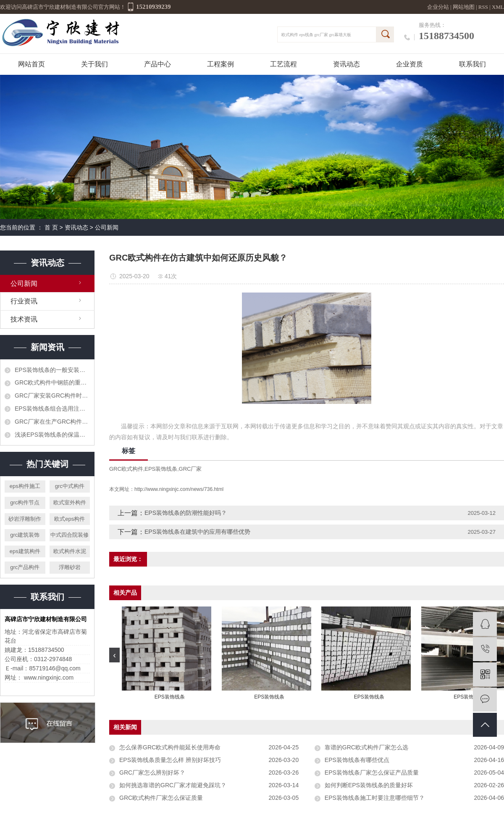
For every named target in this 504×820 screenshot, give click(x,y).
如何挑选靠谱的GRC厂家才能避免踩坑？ (173, 785)
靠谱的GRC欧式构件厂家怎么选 (366, 747)
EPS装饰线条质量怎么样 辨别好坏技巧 (170, 760)
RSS (483, 7)
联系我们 (472, 64)
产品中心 (157, 64)
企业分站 (438, 7)
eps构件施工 (25, 486)
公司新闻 (107, 227)
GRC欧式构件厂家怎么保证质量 (161, 798)
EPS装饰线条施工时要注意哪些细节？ (375, 798)
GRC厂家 (190, 469)
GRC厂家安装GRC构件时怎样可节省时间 (52, 395)
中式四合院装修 (70, 535)
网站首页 (31, 64)
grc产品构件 (25, 567)
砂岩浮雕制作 (25, 519)
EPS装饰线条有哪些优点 (357, 760)
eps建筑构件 (25, 551)
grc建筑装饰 (25, 535)
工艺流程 (283, 64)
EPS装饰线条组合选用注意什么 (52, 409)
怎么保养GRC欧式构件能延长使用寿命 (170, 747)
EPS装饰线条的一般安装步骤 (52, 370)
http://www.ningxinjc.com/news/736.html (179, 489)
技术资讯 (24, 319)
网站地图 (464, 7)
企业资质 (409, 64)
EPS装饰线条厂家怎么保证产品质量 (372, 773)
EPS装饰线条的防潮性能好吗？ (186, 513)
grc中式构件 (70, 486)
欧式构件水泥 (70, 551)
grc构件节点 (25, 502)
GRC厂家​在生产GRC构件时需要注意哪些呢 (52, 422)
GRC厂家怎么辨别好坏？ (152, 773)
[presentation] (114, 655)
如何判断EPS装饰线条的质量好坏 (369, 785)
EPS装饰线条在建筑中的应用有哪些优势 (197, 532)
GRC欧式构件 (126, 469)
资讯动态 (346, 64)
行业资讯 (24, 301)
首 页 (51, 227)
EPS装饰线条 (161, 469)
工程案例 (220, 64)
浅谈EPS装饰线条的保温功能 (52, 435)
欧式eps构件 (70, 519)
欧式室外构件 (70, 502)
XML (498, 7)
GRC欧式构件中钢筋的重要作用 (52, 382)
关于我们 (94, 64)
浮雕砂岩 (70, 567)
